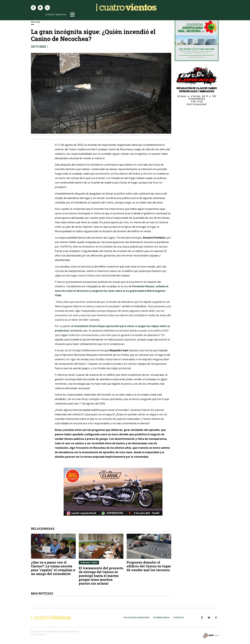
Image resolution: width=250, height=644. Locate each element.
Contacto (178, 617)
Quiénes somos (161, 617)
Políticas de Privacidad (136, 617)
